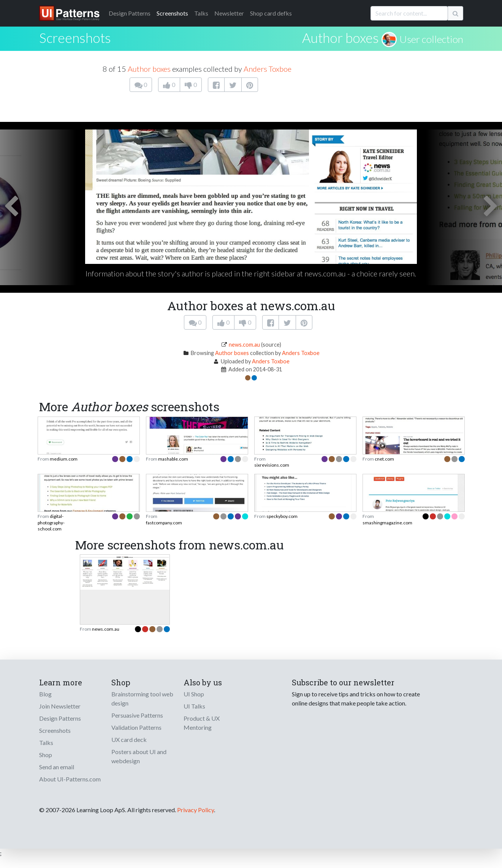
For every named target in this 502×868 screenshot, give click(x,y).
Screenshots (172, 13)
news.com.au (244, 345)
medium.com (64, 459)
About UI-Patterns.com (70, 779)
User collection (431, 39)
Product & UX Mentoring (202, 723)
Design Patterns (60, 718)
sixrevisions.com (272, 465)
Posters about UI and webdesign (139, 756)
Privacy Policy (196, 810)
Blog (45, 694)
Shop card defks (271, 13)
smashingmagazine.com (387, 523)
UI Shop (194, 694)
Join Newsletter (60, 706)
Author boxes (340, 38)
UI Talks (194, 706)
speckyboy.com (282, 516)
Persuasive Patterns (137, 715)
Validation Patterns (136, 727)
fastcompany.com (164, 523)
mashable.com (173, 459)
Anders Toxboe (268, 69)
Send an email (57, 767)
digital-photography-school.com (51, 522)
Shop (46, 755)
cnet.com (384, 459)
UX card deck (129, 739)
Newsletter (229, 13)
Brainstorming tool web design (142, 698)
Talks (201, 13)
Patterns (130, 13)
